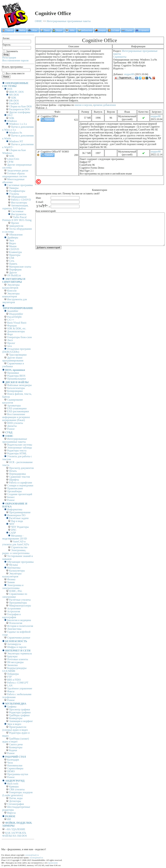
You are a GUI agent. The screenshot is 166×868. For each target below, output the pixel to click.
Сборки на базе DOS (20, 106)
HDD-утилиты (15, 423)
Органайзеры (14, 491)
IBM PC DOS (16, 92)
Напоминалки (15, 765)
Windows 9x (16, 133)
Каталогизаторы (16, 388)
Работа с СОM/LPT (18, 683)
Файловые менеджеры (19, 385)
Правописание (15, 488)
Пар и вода (17, 521)
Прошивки (13, 373)
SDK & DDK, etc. (17, 328)
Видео (12, 243)
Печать (13, 471)
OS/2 (10, 115)
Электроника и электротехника (13, 587)
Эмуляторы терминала (19, 653)
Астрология (14, 611)
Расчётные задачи (19, 518)
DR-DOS (14, 101)
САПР (12, 533)
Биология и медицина (19, 620)
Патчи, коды (16, 798)
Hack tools (13, 784)
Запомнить (10, 51)
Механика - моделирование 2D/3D (15, 537)
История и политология (20, 626)
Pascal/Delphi (14, 317)
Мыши (13, 246)
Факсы (11, 691)
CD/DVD (14, 249)
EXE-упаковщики (17, 408)
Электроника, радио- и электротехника (16, 552)
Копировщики (15, 391)
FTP (9, 677)
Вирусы (11, 813)
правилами (53, 863)
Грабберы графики (19, 715)
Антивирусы (14, 644)
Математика (14, 568)
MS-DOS (14, 95)
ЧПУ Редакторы (20, 527)
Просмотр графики (20, 709)
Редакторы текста (17, 451)
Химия (11, 582)
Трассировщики (18, 355)
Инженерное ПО (16, 515)
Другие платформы (20, 112)
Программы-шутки (18, 774)
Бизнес (11, 497)
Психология (16, 623)
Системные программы (20, 185)
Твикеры (14, 188)
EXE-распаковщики (18, 411)
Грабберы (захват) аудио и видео (16, 740)
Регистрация (9, 58)
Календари (13, 760)
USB (12, 258)
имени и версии (83, 105)
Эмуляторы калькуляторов (11, 286)
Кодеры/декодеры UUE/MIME (14, 669)
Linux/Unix (13, 159)
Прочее (15, 223)
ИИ (9, 819)
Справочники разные (19, 638)
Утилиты (14, 194)
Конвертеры (16, 718)
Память (13, 264)
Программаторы (18, 603)
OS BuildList (14, 275)
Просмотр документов (21, 468)
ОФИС (39, 21)
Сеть (12, 261)
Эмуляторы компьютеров (11, 295)
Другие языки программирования (13, 359)
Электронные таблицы (20, 448)
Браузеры (12, 656)
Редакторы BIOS (16, 376)
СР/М (10, 162)
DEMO (11, 771)
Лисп (10, 340)
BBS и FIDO (14, 680)
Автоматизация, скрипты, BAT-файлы (15, 207)
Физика (11, 579)
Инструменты (19, 214)
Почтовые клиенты (18, 659)
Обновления (16, 235)
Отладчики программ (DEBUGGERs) (16, 350)
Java (9, 346)
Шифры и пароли (17, 647)
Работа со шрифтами (21, 483)
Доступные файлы (46, 105)
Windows (12, 121)
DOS (10, 89)
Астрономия (14, 608)
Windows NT (16, 141)
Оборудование (19, 197)
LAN (10, 686)
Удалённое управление (20, 688)
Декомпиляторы (16, 331)
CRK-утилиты (17, 789)
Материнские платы (20, 267)
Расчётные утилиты (20, 600)
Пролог (11, 343)
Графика (12, 707)
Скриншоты (120, 57)
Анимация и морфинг (21, 721)
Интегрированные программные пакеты (69, 21)
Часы (10, 763)
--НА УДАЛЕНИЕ (15, 829)
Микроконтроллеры (20, 606)
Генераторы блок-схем (19, 337)
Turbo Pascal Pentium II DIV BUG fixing (17, 219)
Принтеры (15, 255)
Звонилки (12, 665)
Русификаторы (17, 191)
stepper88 (129, 74)
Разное (11, 429)
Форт (10, 334)
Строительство (19, 547)
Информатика (15, 509)
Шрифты (14, 480)
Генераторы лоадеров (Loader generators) (17, 794)
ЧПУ (12, 524)
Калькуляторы (17, 571)
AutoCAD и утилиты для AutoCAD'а (16, 543)
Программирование (20, 512)
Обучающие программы (20, 562)
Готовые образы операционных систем (15, 175)
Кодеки (13, 750)
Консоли (12, 291)
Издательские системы (20, 445)
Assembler (13, 311)
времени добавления (104, 105)
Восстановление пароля (15, 60)
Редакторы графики (20, 712)
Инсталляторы (19, 203)
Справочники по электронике (15, 595)
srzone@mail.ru (32, 855)
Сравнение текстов (19, 477)
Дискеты (12, 426)
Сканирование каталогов (13, 401)
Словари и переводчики (20, 485)
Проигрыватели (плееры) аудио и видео (15, 728)
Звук (12, 240)
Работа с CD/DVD (21, 200)
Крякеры (14, 787)
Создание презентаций (20, 494)
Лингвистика (14, 629)
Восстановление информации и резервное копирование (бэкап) (16, 417)
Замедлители (16, 226)
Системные (17, 211)
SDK (14, 98)
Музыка (13, 565)
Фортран (12, 326)
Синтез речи (16, 744)
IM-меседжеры (15, 662)
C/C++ (11, 320)
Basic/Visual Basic (17, 323)
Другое (13, 272)
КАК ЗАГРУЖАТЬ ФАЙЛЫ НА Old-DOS (15, 834)
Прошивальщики (17, 379)
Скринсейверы (15, 768)
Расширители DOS (19, 109)
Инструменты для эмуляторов (15, 301)
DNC (14, 530)
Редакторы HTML (17, 453)
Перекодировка (17, 474)
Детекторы (15, 801)
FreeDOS (14, 104)
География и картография (12, 616)
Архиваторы (14, 406)
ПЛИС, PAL (16, 591)
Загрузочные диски (18, 171)
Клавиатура (15, 252)
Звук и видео (14, 724)
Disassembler (16, 314)
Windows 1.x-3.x (18, 124)
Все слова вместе (14, 73)
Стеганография (15, 804)
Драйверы (13, 238)
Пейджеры (13, 674)
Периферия (15, 270)
